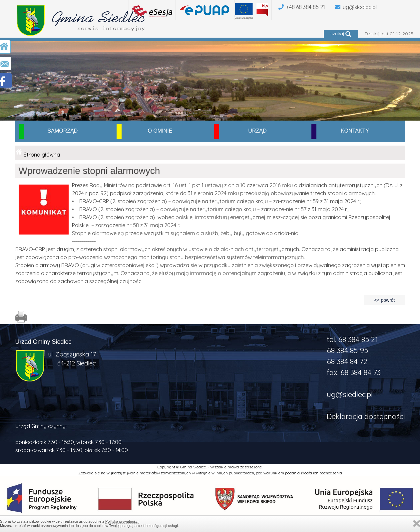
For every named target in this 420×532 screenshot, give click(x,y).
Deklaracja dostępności (366, 416)
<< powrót (384, 300)
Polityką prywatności (122, 521)
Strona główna (42, 155)
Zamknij (417, 524)
